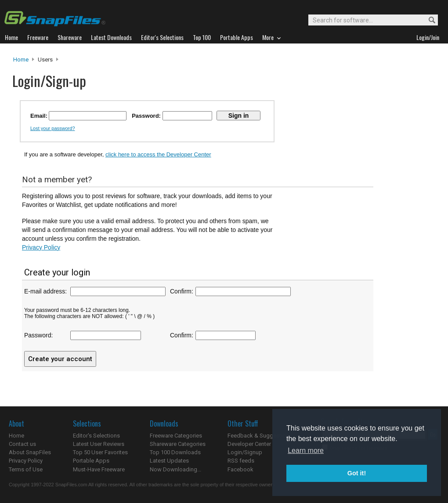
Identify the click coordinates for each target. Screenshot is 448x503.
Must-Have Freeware (99, 469)
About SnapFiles (30, 452)
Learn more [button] (306, 451)
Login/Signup (245, 452)
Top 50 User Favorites (100, 452)
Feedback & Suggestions (260, 436)
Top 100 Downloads (175, 452)
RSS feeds (241, 461)
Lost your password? (53, 128)
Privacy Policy (41, 247)
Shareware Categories (178, 444)
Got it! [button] (357, 473)
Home (21, 60)
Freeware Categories (176, 436)
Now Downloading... (175, 469)
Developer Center (249, 444)
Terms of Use (26, 469)
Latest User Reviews (99, 444)
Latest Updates (169, 461)
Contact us (22, 444)
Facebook (240, 469)
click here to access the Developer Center (158, 154)
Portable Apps (91, 461)
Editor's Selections (96, 436)
